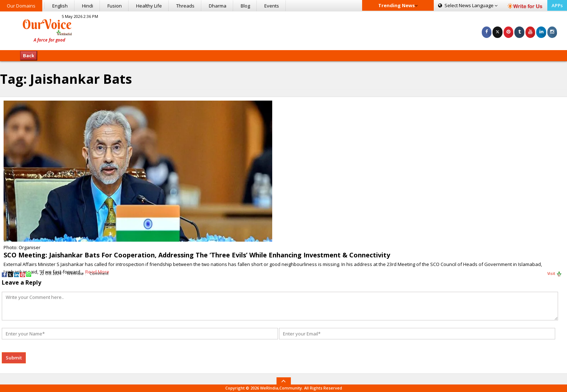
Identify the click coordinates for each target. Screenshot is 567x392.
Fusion (115, 6)
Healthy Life (149, 6)
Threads (185, 6)
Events (272, 6)
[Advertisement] (283, 30)
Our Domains (21, 6)
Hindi (88, 6)
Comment (99, 274)
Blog (245, 6)
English (60, 6)
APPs (557, 5)
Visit (555, 274)
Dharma (218, 6)
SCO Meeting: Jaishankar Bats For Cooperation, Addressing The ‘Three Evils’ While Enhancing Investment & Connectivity (197, 255)
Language (468, 5)
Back (29, 55)
